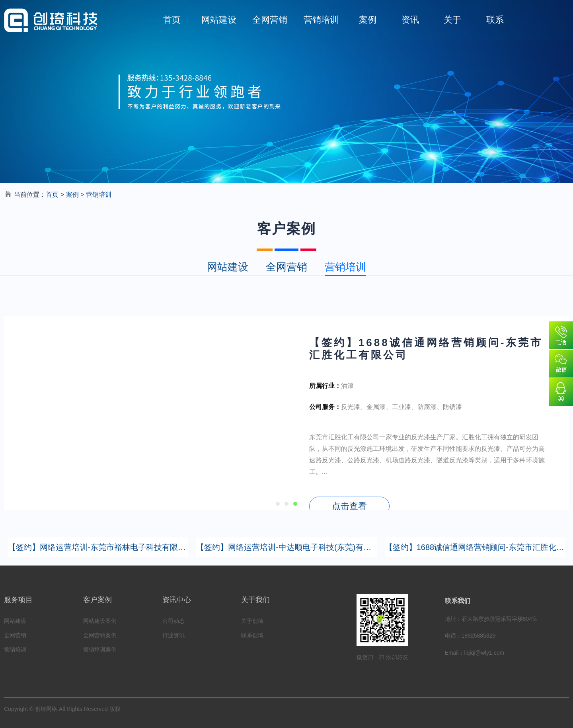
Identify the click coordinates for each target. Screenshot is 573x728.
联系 (495, 20)
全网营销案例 (100, 635)
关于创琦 (252, 621)
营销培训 (321, 20)
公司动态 (173, 621)
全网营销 (270, 20)
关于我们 (255, 600)
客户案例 (97, 600)
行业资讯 (173, 635)
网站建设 (219, 20)
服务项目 (18, 600)
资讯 (410, 20)
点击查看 (349, 506)
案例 (368, 20)
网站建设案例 (100, 621)
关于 (452, 20)
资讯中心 (177, 600)
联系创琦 (252, 635)
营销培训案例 (100, 650)
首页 (172, 20)
